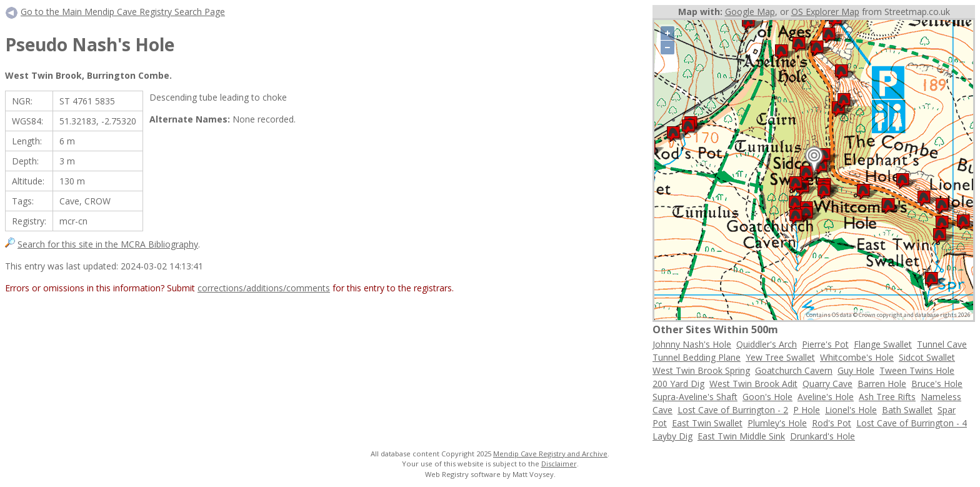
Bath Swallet (907, 410)
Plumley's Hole (777, 423)
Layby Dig (672, 436)
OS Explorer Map (825, 12)
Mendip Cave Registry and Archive (550, 454)
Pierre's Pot (825, 344)
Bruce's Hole (937, 384)
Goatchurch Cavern (794, 370)
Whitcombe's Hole (857, 357)
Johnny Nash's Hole (692, 344)
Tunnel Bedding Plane (697, 357)
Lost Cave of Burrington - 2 (733, 410)
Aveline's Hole (826, 397)
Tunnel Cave (942, 344)
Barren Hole (882, 384)
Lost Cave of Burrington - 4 (912, 423)
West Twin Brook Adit (753, 384)
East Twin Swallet (707, 423)
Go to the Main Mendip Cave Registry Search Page (123, 12)
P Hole (807, 410)
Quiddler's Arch (767, 344)
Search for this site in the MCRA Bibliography (108, 244)
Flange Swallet (883, 344)
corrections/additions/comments (264, 288)
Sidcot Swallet (927, 357)
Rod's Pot (832, 423)
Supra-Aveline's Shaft (695, 397)
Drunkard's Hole (822, 436)
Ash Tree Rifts (887, 397)
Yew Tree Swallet (780, 357)
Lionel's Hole (851, 410)
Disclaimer (559, 464)
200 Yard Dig (678, 384)
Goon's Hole (767, 397)
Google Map (750, 12)
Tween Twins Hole (917, 370)
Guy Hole (856, 370)
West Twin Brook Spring (701, 370)
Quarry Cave (827, 384)
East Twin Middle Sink (741, 436)
